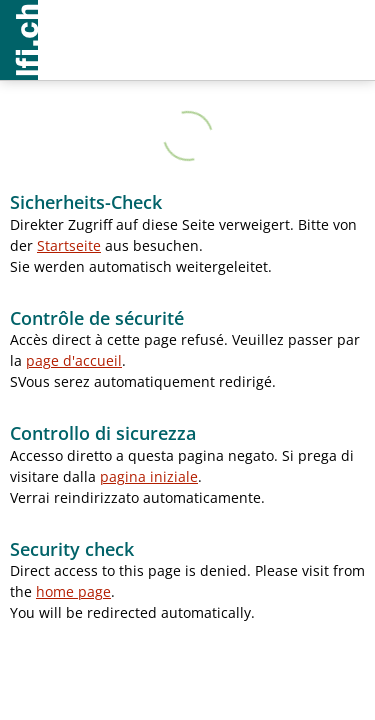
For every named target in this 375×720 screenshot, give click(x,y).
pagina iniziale (149, 476)
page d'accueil (74, 360)
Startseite (69, 245)
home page (73, 591)
